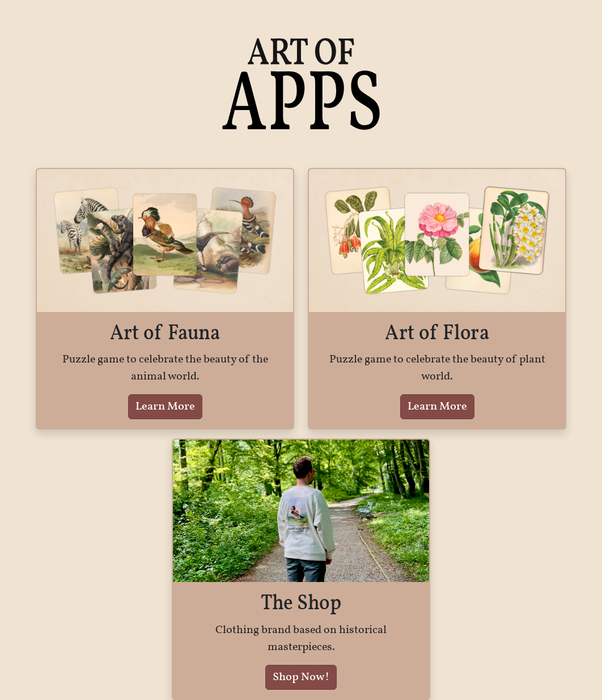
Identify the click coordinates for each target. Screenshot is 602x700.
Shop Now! (301, 677)
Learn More (165, 407)
